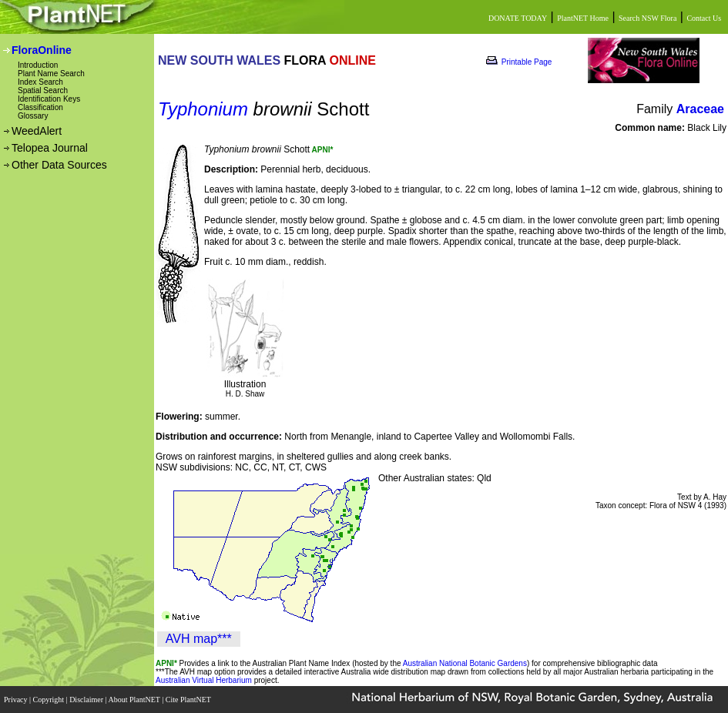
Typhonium (203, 109)
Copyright (50, 700)
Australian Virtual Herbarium (204, 680)
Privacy (17, 700)
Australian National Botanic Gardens (465, 663)
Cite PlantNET (189, 700)
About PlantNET (135, 700)
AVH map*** (199, 639)
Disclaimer (87, 700)
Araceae (700, 109)
